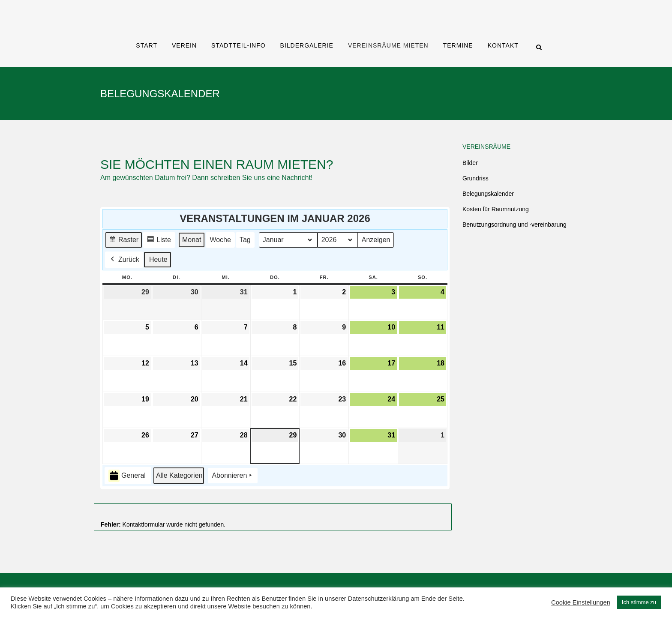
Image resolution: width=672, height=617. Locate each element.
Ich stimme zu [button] (639, 602)
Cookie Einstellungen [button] (581, 602)
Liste (159, 241)
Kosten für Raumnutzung (496, 209)
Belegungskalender (488, 194)
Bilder (470, 163)
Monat (192, 240)
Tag (245, 240)
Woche (220, 240)
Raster (123, 241)
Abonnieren (233, 476)
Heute (158, 259)
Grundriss (475, 178)
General (127, 476)
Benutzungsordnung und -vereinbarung (514, 225)
